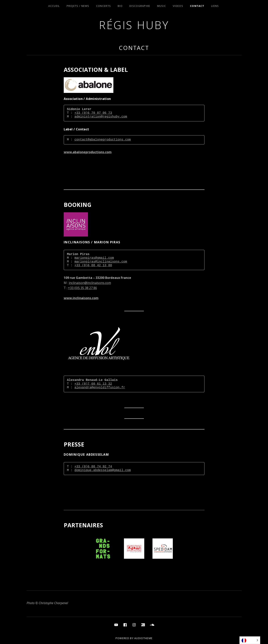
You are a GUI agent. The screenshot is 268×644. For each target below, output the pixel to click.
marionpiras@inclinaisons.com (101, 262)
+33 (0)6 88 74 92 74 (93, 467)
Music (162, 6)
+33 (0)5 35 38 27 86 (82, 288)
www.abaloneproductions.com (88, 152)
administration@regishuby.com (101, 117)
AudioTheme (143, 638)
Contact (197, 6)
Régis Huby (134, 25)
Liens (215, 6)
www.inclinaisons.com (81, 298)
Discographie (140, 6)
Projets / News (78, 6)
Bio (120, 6)
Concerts (104, 6)
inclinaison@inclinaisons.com (90, 283)
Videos (178, 6)
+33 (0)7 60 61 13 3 (92, 384)
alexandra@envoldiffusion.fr (100, 388)
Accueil (54, 6)
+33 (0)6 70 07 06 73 (93, 113)
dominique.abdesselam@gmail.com (103, 470)
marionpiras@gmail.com (94, 258)
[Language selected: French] (250, 640)
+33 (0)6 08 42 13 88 (93, 265)
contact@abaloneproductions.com (103, 140)
